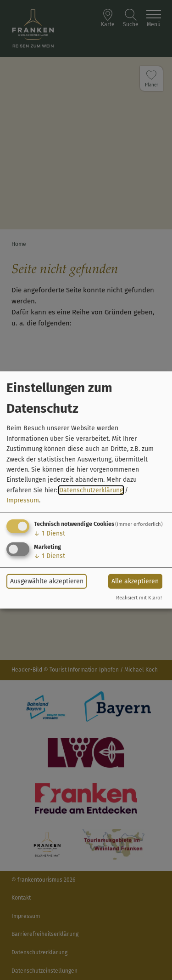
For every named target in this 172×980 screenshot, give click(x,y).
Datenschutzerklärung (91, 490)
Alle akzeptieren (135, 581)
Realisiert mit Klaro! (139, 598)
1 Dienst (50, 533)
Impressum (23, 500)
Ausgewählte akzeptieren (47, 581)
